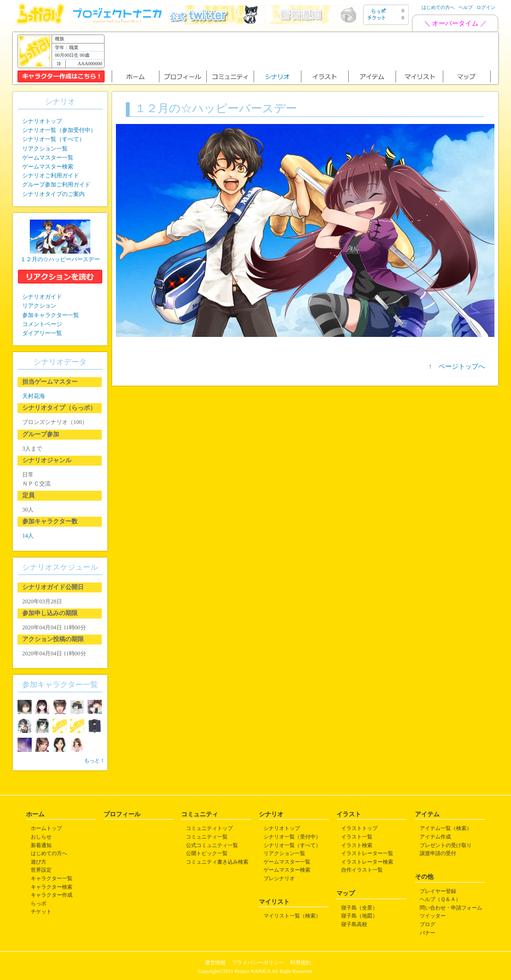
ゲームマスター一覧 (48, 158)
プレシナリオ (279, 878)
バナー (427, 933)
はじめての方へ (438, 7)
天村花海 (34, 396)
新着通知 (41, 845)
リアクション (39, 306)
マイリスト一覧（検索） (292, 916)
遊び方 (39, 862)
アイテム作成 (435, 837)
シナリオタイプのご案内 (53, 194)
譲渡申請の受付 (438, 853)
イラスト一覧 (357, 837)
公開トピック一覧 (207, 853)
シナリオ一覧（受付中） (292, 837)
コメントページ (42, 324)
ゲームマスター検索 (48, 167)
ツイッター (433, 916)
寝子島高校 (354, 924)
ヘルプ (466, 7)
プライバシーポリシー (258, 962)
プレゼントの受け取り (446, 845)
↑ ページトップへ (457, 366)
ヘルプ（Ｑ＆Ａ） (440, 899)
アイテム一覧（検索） (446, 828)
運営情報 (215, 962)
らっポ (39, 903)
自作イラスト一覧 (362, 870)
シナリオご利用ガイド (51, 176)
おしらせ (41, 837)
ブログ (427, 924)
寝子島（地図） (359, 916)
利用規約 (300, 962)
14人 (28, 536)
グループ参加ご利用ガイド (56, 185)
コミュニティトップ (209, 828)
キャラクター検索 (52, 887)
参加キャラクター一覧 (51, 315)
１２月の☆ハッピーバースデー (60, 259)
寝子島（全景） (359, 908)
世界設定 (41, 870)
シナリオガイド (42, 297)
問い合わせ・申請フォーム (451, 908)
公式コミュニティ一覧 (212, 845)
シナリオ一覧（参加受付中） (59, 130)
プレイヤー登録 (438, 891)
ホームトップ (46, 828)
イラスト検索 (357, 845)
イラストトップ (359, 828)
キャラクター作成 (52, 895)
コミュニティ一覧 (207, 837)
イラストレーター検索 (367, 862)
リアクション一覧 (45, 149)
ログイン (486, 7)
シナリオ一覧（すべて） (53, 139)
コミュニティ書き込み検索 (217, 862)
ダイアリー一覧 (42, 333)
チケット (41, 911)
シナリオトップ (42, 121)
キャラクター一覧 (52, 878)
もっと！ (95, 760)
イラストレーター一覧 (367, 853)
